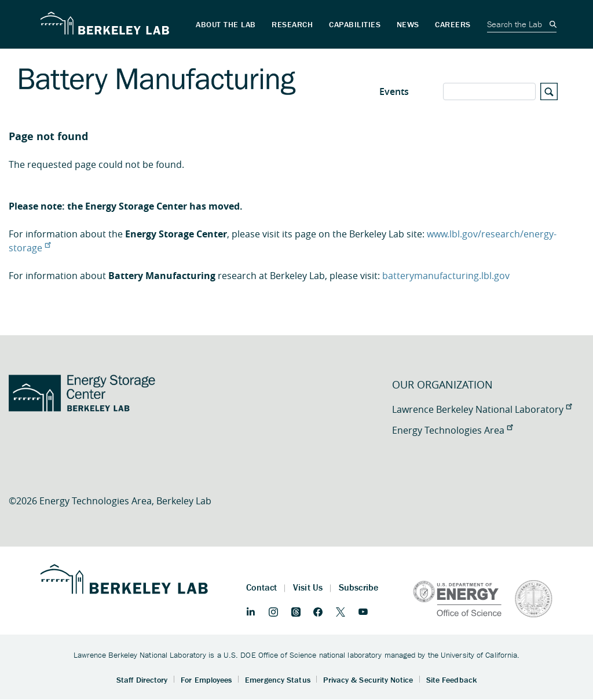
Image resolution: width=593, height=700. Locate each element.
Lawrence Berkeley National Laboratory (482, 409)
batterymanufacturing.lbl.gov (446, 276)
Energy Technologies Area (452, 430)
